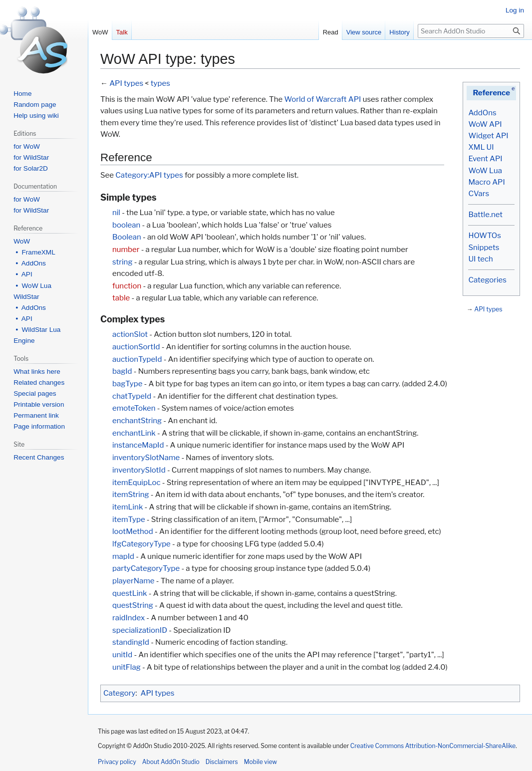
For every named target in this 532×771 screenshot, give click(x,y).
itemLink (128, 507)
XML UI (481, 147)
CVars (479, 194)
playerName (133, 581)
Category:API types (149, 175)
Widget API (488, 136)
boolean (126, 225)
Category (119, 693)
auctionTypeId (137, 359)
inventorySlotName (146, 458)
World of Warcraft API (322, 99)
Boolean (127, 237)
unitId (122, 655)
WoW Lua (485, 171)
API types (488, 309)
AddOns (482, 113)
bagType (127, 384)
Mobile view (261, 762)
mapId (123, 556)
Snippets (484, 248)
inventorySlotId (139, 470)
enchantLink (134, 433)
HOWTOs (484, 236)
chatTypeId (132, 396)
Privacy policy (117, 762)
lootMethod (133, 531)
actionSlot (130, 334)
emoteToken (134, 408)
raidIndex (129, 618)
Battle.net (485, 215)
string (122, 262)
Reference (491, 93)
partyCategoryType (146, 568)
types (160, 83)
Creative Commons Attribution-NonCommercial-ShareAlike (433, 746)
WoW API (485, 124)
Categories (487, 280)
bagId (122, 371)
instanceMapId (138, 445)
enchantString (137, 421)
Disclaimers (222, 762)
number (126, 250)
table (121, 298)
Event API (485, 159)
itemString (131, 495)
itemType (129, 519)
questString (133, 605)
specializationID (140, 630)
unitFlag (127, 667)
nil (116, 213)
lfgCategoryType (141, 544)
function (127, 286)
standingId (131, 642)
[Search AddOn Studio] (471, 31)
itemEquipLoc (136, 483)
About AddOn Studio (171, 762)
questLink (130, 593)
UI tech (480, 259)
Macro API (486, 182)
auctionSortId (136, 347)
